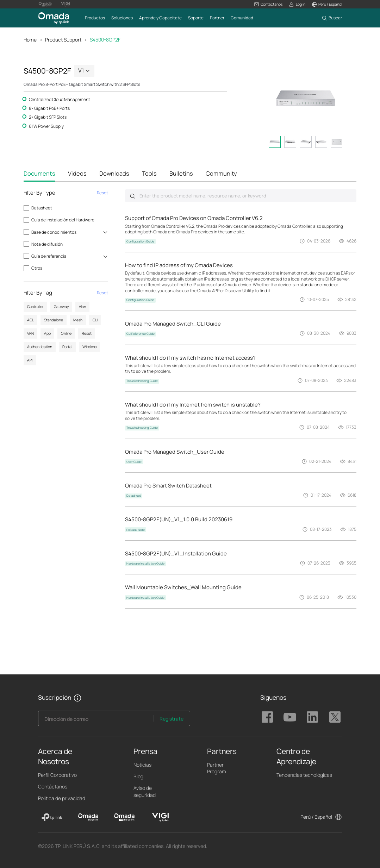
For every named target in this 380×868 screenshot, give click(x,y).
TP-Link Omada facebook (267, 717)
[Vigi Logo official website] (66, 4)
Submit (132, 196)
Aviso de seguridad (145, 791)
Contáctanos (53, 787)
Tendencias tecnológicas (304, 775)
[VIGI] (160, 817)
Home (30, 40)
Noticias (142, 765)
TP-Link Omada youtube (290, 717)
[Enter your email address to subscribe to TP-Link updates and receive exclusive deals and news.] (96, 720)
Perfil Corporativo (57, 775)
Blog (138, 776)
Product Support (63, 40)
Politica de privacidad (62, 798)
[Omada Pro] (124, 817)
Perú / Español (316, 817)
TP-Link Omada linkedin (312, 717)
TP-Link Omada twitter (335, 717)
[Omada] (88, 817)
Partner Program (217, 768)
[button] (268, 4)
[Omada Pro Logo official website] (45, 4)
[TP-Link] (52, 817)
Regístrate (172, 719)
